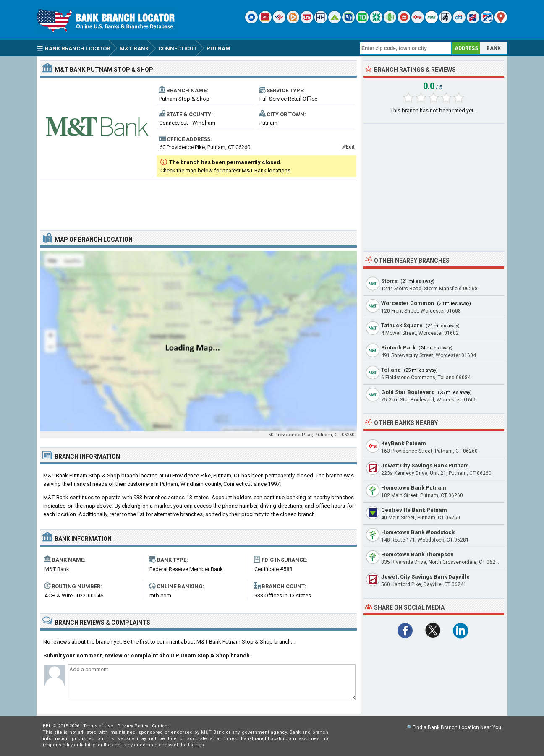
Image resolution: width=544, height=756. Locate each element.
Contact (160, 726)
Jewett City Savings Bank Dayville (425, 577)
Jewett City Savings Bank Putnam (425, 465)
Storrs (389, 281)
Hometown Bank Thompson (417, 554)
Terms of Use (98, 726)
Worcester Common (408, 303)
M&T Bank (57, 569)
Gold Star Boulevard (408, 392)
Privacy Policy (133, 726)
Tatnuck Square (402, 325)
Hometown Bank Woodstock (418, 532)
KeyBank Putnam (404, 443)
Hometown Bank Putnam (414, 488)
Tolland (391, 370)
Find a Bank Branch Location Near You (457, 727)
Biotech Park (398, 348)
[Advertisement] (199, 202)
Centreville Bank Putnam (414, 510)
